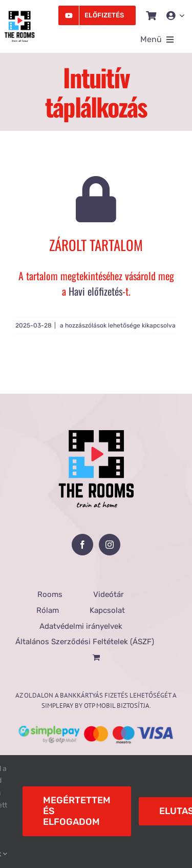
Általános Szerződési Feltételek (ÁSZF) (85, 642)
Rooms (50, 594)
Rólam (48, 610)
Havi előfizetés (95, 291)
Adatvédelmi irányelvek (81, 626)
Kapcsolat (107, 610)
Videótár (109, 594)
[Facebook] (82, 545)
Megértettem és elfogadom (77, 811)
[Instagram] (110, 545)
